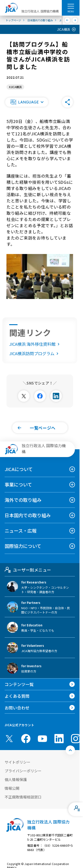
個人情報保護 (16, 779)
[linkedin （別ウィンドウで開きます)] (59, 739)
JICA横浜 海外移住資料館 (35, 344)
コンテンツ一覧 (19, 684)
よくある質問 (17, 696)
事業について (18, 484)
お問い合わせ (17, 708)
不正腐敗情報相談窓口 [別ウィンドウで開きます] (23, 797)
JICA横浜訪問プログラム (35, 353)
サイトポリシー (18, 762)
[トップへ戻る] (70, 750)
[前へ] (67, 20)
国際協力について (23, 546)
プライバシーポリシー (23, 771)
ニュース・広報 (21, 531)
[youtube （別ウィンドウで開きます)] (42, 739)
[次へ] (75, 20)
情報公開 (12, 788)
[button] (27, 102)
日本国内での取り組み (28, 515)
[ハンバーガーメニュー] (71, 6)
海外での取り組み (23, 500)
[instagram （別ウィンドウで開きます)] (76, 739)
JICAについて (19, 469)
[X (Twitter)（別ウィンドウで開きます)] (9, 739)
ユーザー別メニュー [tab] (28, 570)
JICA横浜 (64, 29)
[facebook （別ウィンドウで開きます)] (26, 739)
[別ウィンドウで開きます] (24, 396)
